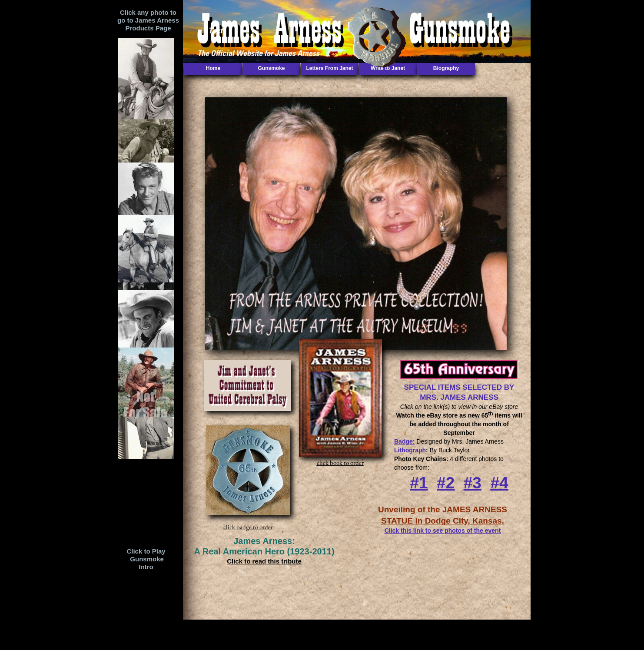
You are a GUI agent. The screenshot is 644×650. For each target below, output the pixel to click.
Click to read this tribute (264, 561)
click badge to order (248, 527)
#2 (446, 483)
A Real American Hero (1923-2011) (264, 551)
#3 (473, 483)
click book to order (340, 463)
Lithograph (410, 450)
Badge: (404, 441)
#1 (419, 483)
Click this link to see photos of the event (443, 531)
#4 (500, 483)
